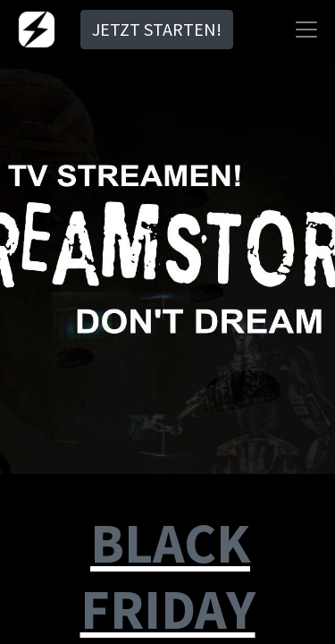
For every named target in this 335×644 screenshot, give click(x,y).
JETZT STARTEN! (157, 29)
